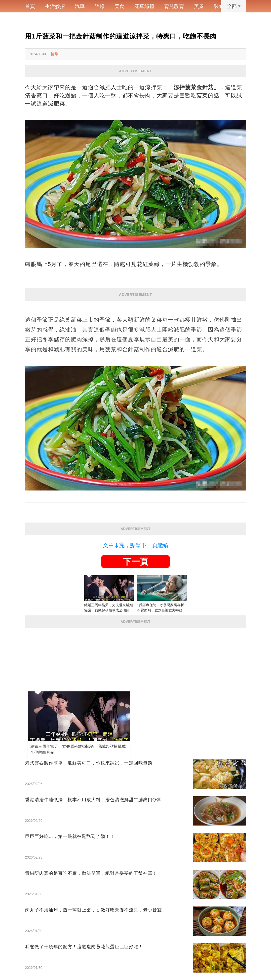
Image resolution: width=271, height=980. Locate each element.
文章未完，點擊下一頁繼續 (136, 545)
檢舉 (55, 54)
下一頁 (136, 562)
